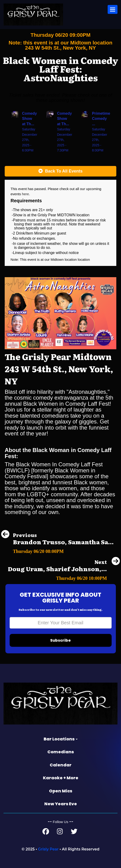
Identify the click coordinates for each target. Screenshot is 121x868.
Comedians (61, 752)
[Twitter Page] (74, 833)
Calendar (61, 765)
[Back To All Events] (60, 171)
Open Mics (61, 791)
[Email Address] (61, 623)
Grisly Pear (48, 849)
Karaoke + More (61, 778)
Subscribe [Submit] (60, 640)
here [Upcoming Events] (25, 194)
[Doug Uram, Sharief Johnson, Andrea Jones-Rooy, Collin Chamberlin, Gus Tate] (64, 577)
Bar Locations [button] (61, 739)
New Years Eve (61, 804)
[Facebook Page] (46, 833)
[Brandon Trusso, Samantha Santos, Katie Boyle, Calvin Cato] (57, 550)
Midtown (58, 259)
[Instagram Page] (60, 833)
